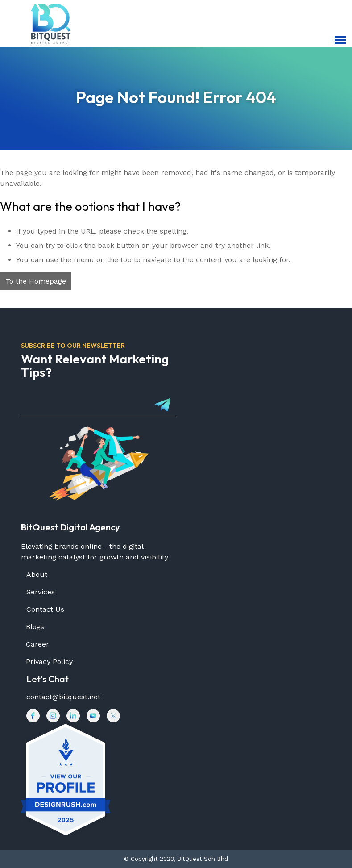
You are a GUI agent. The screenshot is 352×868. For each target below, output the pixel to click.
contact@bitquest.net (63, 697)
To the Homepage (36, 281)
